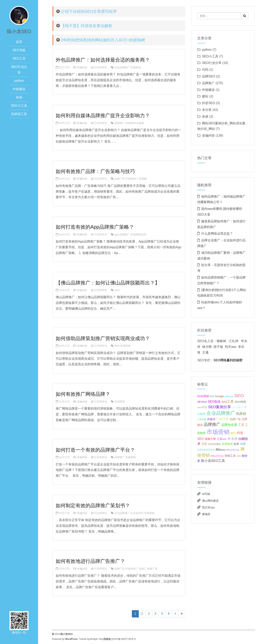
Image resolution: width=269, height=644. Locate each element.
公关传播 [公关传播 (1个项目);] (202, 419)
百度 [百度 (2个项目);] (204, 444)
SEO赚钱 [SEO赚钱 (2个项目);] (237, 407)
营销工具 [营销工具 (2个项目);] (230, 456)
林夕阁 (207, 347)
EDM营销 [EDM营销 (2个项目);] (203, 396)
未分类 (207, 110)
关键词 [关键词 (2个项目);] (211, 419)
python (19, 81)
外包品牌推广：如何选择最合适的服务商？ (103, 60)
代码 (205, 70)
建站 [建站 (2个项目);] (233, 433)
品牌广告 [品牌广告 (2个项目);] (235, 419)
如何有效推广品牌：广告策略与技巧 (95, 171)
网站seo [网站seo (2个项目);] (221, 450)
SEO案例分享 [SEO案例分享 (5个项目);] (220, 407)
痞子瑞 (218, 347)
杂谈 (19, 97)
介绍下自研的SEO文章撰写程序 (89, 11)
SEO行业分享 (212, 63)
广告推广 (142, 569)
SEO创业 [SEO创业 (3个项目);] (214, 402)
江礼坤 (234, 341)
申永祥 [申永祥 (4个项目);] (233, 439)
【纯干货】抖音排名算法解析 (87, 26)
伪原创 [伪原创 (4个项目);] (241, 414)
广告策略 (142, 179)
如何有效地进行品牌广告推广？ (90, 561)
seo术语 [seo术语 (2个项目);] (202, 407)
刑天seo (231, 347)
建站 (205, 96)
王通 (205, 352)
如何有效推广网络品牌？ (83, 394)
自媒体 (140, 123)
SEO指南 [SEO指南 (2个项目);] (240, 402)
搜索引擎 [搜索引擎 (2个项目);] (210, 439)
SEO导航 (19, 50)
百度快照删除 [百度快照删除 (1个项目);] (214, 444)
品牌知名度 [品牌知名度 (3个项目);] (229, 425)
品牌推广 (120, 123)
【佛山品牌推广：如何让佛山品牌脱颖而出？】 (108, 283)
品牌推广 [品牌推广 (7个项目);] (212, 424)
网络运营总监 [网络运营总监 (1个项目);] (217, 456)
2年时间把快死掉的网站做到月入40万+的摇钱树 (103, 40)
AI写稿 (206, 494)
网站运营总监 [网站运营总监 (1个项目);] (233, 450)
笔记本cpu (208, 507)
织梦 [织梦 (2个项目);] (243, 444)
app (117, 234)
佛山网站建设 (210, 501)
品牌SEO (209, 76)
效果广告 (152, 569)
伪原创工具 (19, 114)
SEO (117, 290)
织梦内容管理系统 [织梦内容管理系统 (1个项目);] (206, 450)
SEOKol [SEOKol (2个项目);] (202, 402)
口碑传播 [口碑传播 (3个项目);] (222, 419)
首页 (19, 42)
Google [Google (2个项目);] (219, 396)
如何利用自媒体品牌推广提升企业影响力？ (103, 115)
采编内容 (82, 67)
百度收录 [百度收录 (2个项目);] (227, 444)
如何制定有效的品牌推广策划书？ (93, 505)
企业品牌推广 (122, 67)
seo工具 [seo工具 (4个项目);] (228, 401)
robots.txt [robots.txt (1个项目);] (229, 396)
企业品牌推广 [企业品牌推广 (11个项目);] (221, 413)
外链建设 (19, 89)
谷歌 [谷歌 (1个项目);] (239, 456)
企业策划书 (137, 513)
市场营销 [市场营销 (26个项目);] (218, 432)
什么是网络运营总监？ (217, 234)
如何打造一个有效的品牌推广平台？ (95, 450)
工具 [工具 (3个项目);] (241, 425)
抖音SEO (209, 103)
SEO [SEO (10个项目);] (239, 396)
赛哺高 (206, 514)
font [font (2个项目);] (212, 396)
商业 (117, 346)
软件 (144, 234)
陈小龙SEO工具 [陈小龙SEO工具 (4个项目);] (213, 461)
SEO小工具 (19, 106)
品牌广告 (120, 179)
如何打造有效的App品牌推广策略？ (95, 227)
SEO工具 (19, 59)
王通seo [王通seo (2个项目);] (222, 439)
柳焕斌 (221, 341)
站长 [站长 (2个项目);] (236, 444)
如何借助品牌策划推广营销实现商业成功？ (103, 338)
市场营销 (136, 67)
